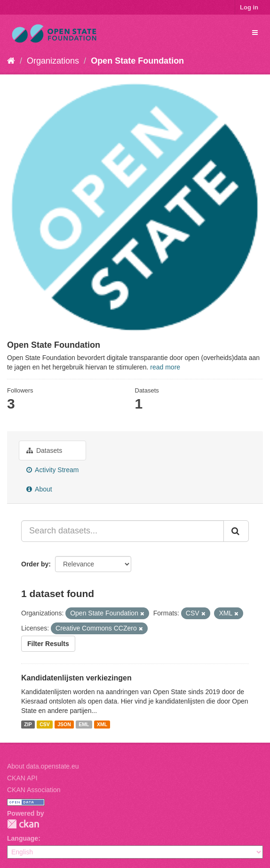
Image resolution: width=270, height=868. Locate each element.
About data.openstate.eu (43, 766)
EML (84, 724)
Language (23, 838)
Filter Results (48, 644)
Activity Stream (52, 470)
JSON (64, 724)
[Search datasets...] (123, 531)
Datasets (44, 450)
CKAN (23, 824)
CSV (45, 724)
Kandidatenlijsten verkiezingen (76, 678)
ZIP (28, 724)
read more (165, 367)
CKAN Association (34, 790)
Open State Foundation (137, 61)
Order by (35, 564)
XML (102, 724)
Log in (249, 7)
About (39, 489)
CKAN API (22, 778)
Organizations (53, 61)
